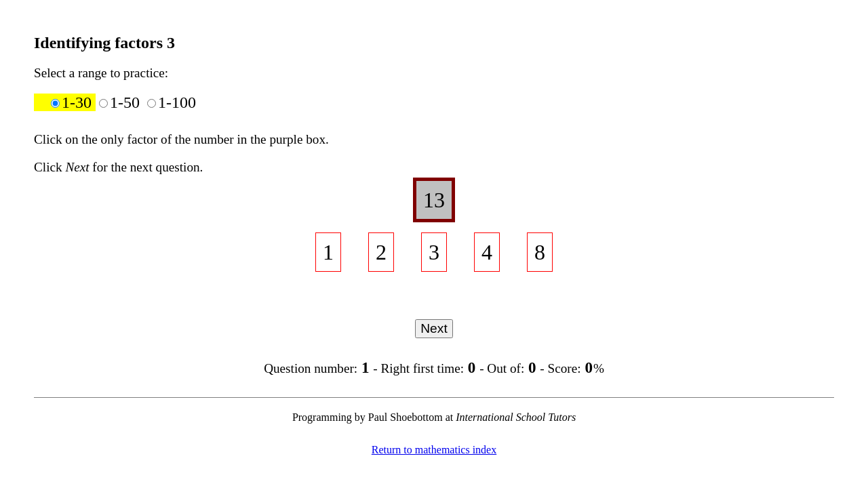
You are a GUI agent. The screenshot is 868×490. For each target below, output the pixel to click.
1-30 (73, 102)
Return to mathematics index (434, 450)
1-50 (121, 102)
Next (434, 328)
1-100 (172, 102)
